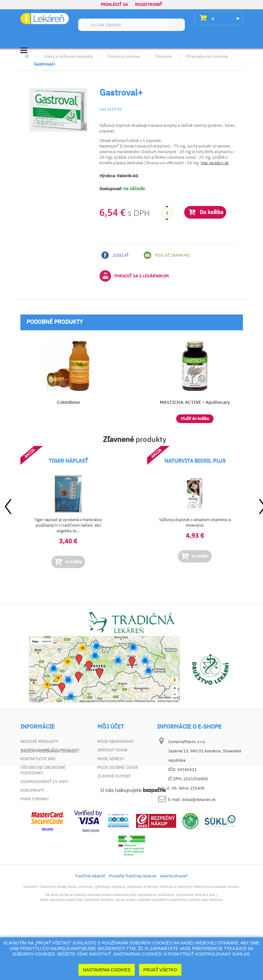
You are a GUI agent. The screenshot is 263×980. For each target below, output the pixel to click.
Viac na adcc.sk (215, 163)
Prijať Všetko (160, 970)
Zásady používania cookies (49, 808)
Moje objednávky (116, 741)
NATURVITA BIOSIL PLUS (195, 461)
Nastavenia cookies (107, 970)
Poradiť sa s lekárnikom (134, 276)
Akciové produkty (39, 741)
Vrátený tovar (112, 750)
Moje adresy (111, 759)
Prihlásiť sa (114, 4)
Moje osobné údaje (118, 767)
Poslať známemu (167, 255)
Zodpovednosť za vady (44, 782)
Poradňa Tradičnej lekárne (133, 932)
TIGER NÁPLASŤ (68, 461)
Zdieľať (115, 255)
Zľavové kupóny (114, 776)
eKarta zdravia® (174, 932)
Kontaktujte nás (38, 759)
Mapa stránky (35, 799)
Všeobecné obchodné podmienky (43, 770)
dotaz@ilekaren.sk (199, 800)
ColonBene (68, 402)
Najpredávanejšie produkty (50, 750)
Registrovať (149, 4)
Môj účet (111, 727)
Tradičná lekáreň (90, 932)
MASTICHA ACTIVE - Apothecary (195, 402)
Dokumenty (32, 790)
